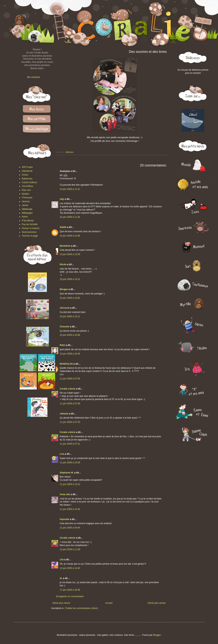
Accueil (109, 603)
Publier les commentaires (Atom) (82, 608)
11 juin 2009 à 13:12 (70, 484)
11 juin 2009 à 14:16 (70, 509)
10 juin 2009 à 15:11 (70, 316)
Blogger (157, 635)
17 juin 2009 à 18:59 (70, 590)
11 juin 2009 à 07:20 (70, 422)
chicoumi (65, 308)
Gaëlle (63, 227)
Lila (62, 560)
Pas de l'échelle (30, 224)
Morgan (64, 289)
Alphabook (27, 171)
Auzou (25, 175)
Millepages (27, 213)
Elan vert (26, 190)
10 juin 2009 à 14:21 (70, 279)
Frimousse (27, 198)
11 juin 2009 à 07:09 (70, 404)
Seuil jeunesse (29, 232)
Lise (62, 454)
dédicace (69, 152)
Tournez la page (30, 236)
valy (62, 199)
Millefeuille (27, 209)
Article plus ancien (157, 603)
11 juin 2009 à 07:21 (70, 444)
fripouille (65, 519)
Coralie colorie (68, 389)
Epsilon (26, 194)
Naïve (25, 217)
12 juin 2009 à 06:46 (70, 528)
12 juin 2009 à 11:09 (70, 549)
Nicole (63, 264)
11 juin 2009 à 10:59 (70, 463)
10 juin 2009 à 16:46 (70, 354)
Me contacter (34, 77)
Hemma (26, 201)
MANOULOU (66, 364)
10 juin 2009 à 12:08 (70, 236)
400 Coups (27, 167)
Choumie (65, 327)
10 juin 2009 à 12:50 (70, 254)
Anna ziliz (65, 494)
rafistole (64, 414)
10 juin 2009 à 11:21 (70, 189)
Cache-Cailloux (30, 182)
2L (61, 578)
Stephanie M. (67, 473)
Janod (25, 205)
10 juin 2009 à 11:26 (70, 217)
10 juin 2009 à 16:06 (70, 335)
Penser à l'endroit (31, 228)
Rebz (63, 345)
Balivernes (27, 179)
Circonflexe (28, 186)
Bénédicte (65, 246)
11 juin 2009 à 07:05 (70, 379)
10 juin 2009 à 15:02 (70, 298)
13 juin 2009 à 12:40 (70, 568)
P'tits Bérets (28, 221)
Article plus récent (61, 603)
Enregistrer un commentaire (70, 596)
